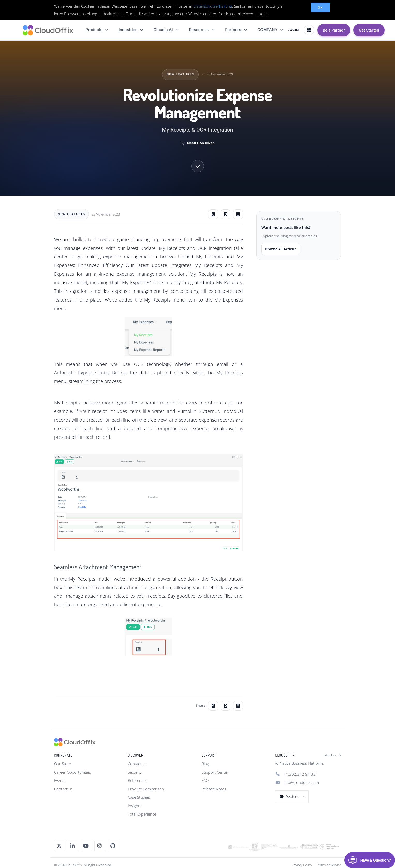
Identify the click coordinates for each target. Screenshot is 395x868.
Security (135, 772)
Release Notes (214, 789)
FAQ (205, 780)
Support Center (215, 772)
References (137, 780)
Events (60, 780)
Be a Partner (334, 30)
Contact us (63, 789)
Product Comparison (146, 789)
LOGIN (293, 30)
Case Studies (139, 797)
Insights (135, 806)
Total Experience (142, 814)
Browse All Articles (281, 249)
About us (333, 755)
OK (320, 7)
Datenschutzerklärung (213, 6)
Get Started (369, 30)
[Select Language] (309, 30)
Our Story (62, 764)
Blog (205, 764)
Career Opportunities (72, 772)
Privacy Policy (302, 865)
